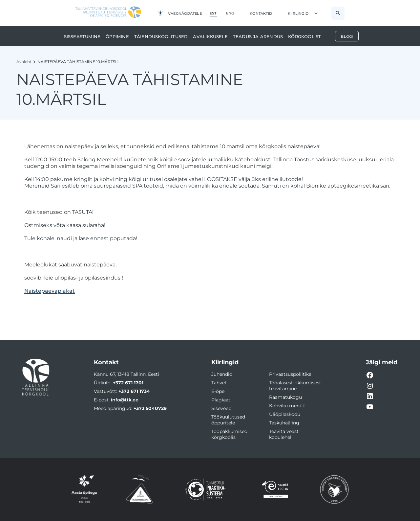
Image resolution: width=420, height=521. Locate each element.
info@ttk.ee (125, 400)
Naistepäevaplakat (50, 291)
